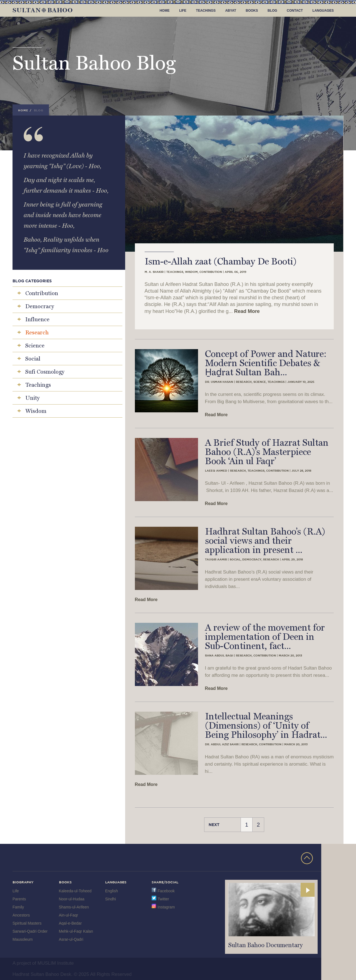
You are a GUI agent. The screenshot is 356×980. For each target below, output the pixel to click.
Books (252, 11)
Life (183, 11)
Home (165, 11)
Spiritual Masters (27, 923)
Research (37, 332)
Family (18, 907)
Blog (272, 11)
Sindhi (111, 899)
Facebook (166, 891)
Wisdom (36, 411)
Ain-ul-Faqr (69, 915)
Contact (295, 11)
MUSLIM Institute (56, 963)
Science (35, 346)
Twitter (163, 899)
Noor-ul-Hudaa (72, 899)
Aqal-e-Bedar (71, 923)
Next (214, 825)
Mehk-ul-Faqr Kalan (76, 931)
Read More (247, 311)
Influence (37, 319)
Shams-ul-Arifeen (74, 907)
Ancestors (21, 915)
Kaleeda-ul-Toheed (75, 891)
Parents (19, 899)
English (112, 891)
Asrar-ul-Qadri (71, 939)
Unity (32, 398)
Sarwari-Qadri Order (30, 931)
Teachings (206, 11)
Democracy (40, 306)
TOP (307, 858)
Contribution (42, 293)
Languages (323, 11)
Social (33, 359)
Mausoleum (23, 939)
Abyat (231, 11)
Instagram (166, 907)
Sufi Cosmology (45, 372)
